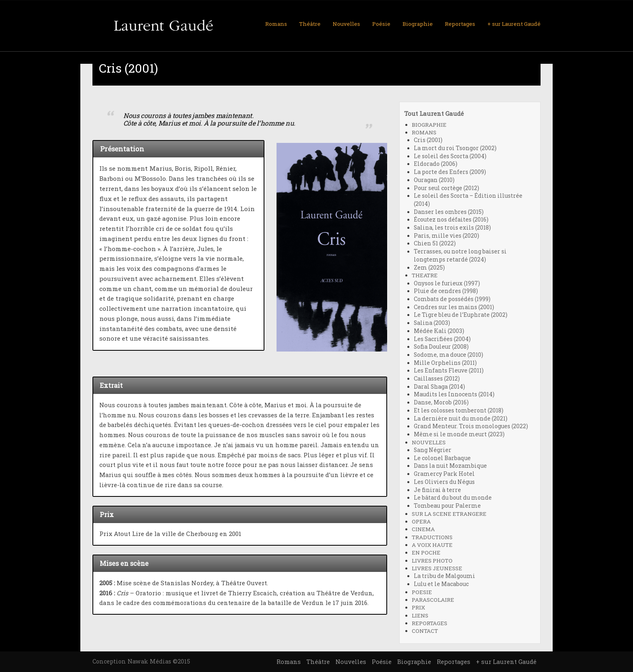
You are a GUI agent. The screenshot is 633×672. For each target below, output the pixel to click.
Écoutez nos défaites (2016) (451, 220)
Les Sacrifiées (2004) (442, 339)
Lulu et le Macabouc (441, 584)
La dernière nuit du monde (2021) (461, 419)
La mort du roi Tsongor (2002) (455, 148)
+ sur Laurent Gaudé (514, 24)
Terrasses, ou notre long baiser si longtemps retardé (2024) (460, 255)
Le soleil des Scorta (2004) (450, 156)
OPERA (421, 521)
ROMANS (424, 132)
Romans (276, 24)
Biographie (418, 24)
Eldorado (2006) (436, 164)
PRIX (418, 607)
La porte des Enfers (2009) (450, 172)
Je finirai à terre (437, 490)
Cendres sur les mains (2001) (454, 307)
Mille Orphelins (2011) (445, 363)
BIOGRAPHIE (429, 125)
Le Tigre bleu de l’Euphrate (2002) (461, 315)
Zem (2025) (429, 268)
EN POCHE (426, 553)
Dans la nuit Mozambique (450, 466)
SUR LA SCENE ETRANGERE (449, 514)
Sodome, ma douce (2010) (449, 355)
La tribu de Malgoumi (444, 576)
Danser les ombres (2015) (449, 212)
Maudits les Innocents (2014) (454, 394)
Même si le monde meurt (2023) (459, 434)
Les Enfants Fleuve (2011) (449, 371)
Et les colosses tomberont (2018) (459, 410)
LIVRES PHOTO (432, 561)
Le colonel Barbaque (442, 458)
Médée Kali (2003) (439, 331)
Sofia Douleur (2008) (441, 347)
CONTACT (425, 631)
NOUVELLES (429, 442)
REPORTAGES (430, 623)
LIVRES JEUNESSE (437, 568)
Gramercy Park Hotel (444, 474)
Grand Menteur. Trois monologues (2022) (471, 426)
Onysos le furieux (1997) (447, 283)
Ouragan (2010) (434, 180)
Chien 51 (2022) (435, 243)
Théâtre (310, 24)
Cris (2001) (428, 140)
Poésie (381, 24)
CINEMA (423, 529)
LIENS (420, 615)
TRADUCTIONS (432, 537)
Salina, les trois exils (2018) (452, 228)
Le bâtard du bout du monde (453, 498)
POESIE (422, 592)
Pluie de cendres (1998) (446, 291)
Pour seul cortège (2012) (446, 188)
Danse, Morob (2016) (441, 402)
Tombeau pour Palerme (447, 506)
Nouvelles (346, 24)
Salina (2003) (432, 323)
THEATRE (425, 275)
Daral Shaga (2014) (439, 387)
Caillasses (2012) (437, 379)
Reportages (460, 24)
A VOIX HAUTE (432, 545)
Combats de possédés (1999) (452, 299)
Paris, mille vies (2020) (446, 236)
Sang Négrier (433, 450)
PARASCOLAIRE (433, 600)
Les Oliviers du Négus (444, 482)
